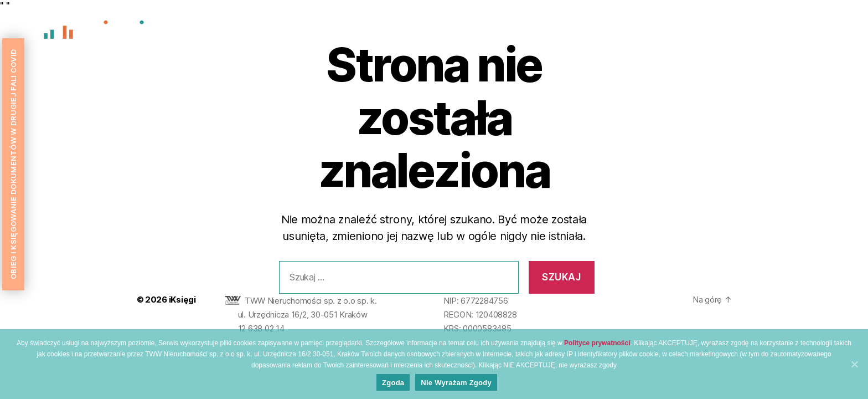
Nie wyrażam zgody (456, 383)
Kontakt (829, 32)
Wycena (736, 32)
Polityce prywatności (597, 343)
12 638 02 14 (261, 328)
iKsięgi (182, 300)
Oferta (783, 32)
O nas (691, 32)
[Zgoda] (854, 364)
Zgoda (393, 383)
